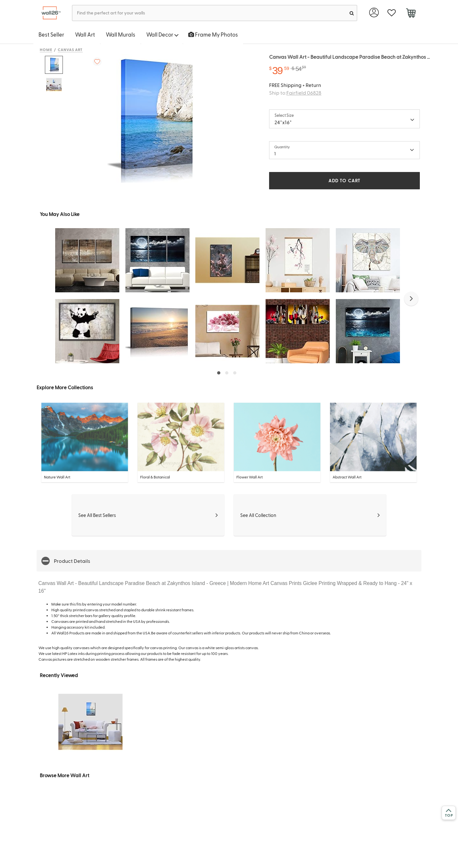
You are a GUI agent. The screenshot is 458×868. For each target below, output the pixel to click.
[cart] (411, 14)
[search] (352, 13)
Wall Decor (162, 34)
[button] (411, 299)
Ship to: (295, 93)
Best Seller (51, 34)
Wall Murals (121, 34)
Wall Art (85, 34)
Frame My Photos (213, 34)
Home (46, 49)
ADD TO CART (344, 180)
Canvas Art (70, 49)
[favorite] (391, 13)
